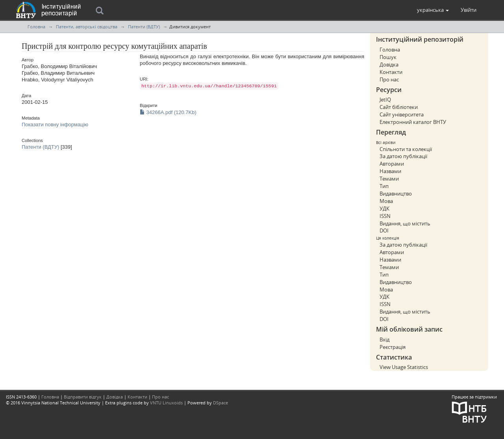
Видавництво (396, 194)
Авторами (392, 164)
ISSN (385, 216)
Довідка (389, 65)
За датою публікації (403, 156)
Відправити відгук (83, 397)
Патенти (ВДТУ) (144, 27)
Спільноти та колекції (406, 149)
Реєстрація (393, 347)
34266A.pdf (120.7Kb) (168, 112)
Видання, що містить (405, 223)
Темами (389, 179)
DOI (384, 231)
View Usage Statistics (404, 367)
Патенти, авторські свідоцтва (87, 27)
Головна (36, 27)
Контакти (391, 72)
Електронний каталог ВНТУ (413, 122)
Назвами (390, 171)
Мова (386, 201)
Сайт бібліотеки (399, 107)
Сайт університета (402, 114)
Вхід (384, 339)
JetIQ (385, 100)
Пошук (388, 57)
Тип (384, 186)
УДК (384, 208)
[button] (433, 10)
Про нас (389, 79)
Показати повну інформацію (55, 125)
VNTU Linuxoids (166, 403)
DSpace (220, 403)
